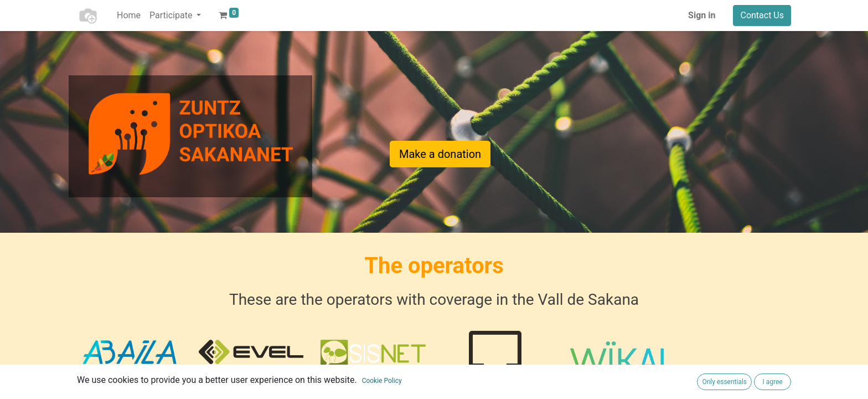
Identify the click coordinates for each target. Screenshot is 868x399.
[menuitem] (129, 16)
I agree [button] (772, 382)
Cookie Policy (382, 381)
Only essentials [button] (724, 382)
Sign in (702, 15)
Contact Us (762, 15)
